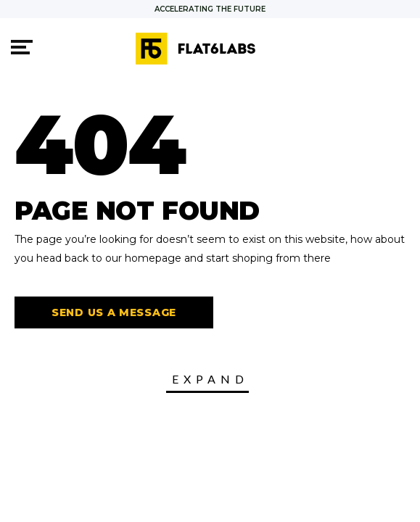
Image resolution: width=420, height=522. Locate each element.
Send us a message (114, 312)
